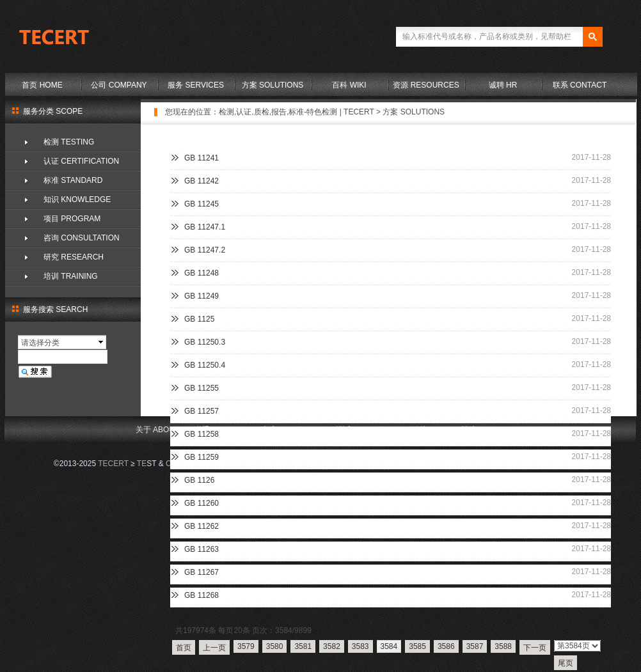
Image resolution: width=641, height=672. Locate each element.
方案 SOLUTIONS (273, 85)
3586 (446, 646)
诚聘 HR (503, 85)
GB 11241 (202, 158)
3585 (417, 646)
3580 (275, 646)
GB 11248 (202, 273)
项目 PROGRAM (72, 219)
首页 (184, 648)
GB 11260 (202, 503)
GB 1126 (199, 480)
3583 (360, 646)
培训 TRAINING (71, 276)
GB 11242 (202, 181)
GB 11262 (202, 526)
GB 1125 (199, 319)
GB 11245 (202, 204)
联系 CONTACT (580, 85)
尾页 (566, 663)
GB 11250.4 (205, 365)
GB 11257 (202, 411)
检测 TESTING (69, 142)
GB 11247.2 (205, 250)
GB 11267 (202, 572)
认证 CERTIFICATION (81, 161)
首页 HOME (42, 85)
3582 (332, 646)
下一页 (535, 648)
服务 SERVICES (196, 85)
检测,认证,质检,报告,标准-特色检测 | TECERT (297, 112)
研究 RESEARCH (74, 257)
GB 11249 (202, 296)
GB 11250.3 (205, 342)
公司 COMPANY (119, 85)
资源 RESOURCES (426, 85)
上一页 (214, 648)
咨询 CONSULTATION (82, 238)
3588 (503, 646)
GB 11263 (202, 549)
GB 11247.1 (205, 227)
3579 (246, 646)
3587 (475, 646)
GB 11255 (202, 388)
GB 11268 (202, 595)
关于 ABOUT (158, 430)
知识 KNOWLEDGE (77, 199)
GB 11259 (202, 457)
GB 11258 (202, 434)
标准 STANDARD (73, 180)
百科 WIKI (349, 85)
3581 (303, 646)
